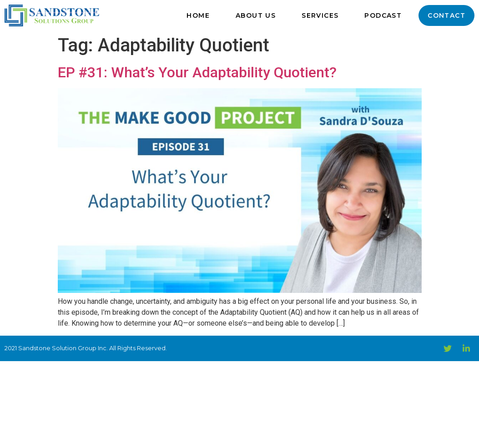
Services (320, 15)
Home (198, 15)
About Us (256, 15)
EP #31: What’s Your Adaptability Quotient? (197, 72)
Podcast (383, 15)
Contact (446, 15)
